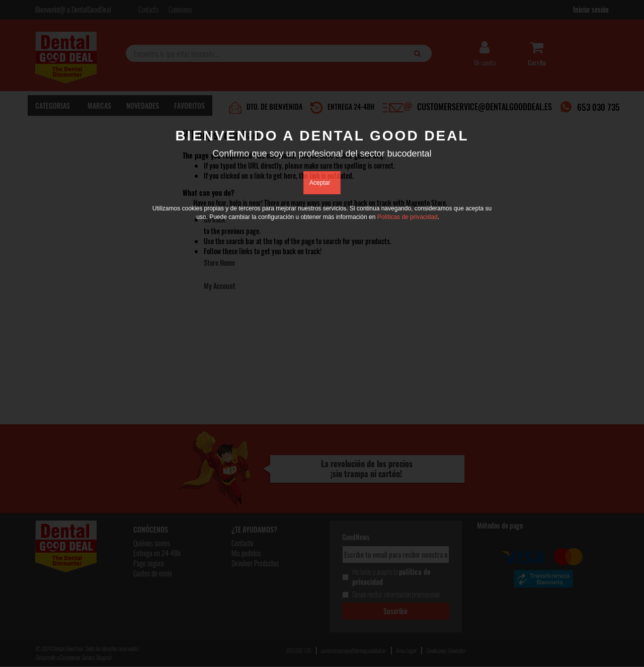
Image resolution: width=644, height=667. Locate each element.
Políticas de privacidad (408, 217)
